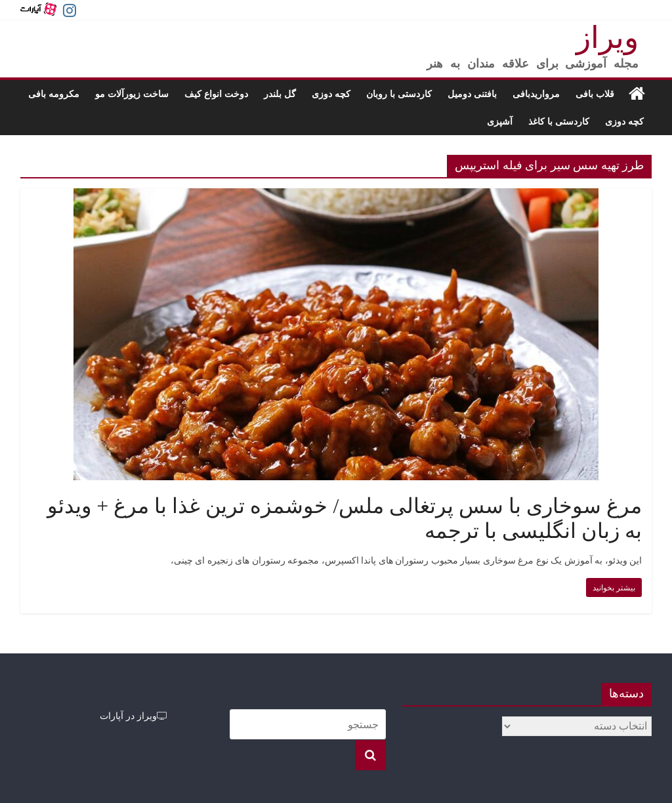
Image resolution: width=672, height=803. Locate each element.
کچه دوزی (331, 93)
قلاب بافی (595, 93)
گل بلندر (280, 93)
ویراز (607, 38)
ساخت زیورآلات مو (132, 93)
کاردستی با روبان (399, 93)
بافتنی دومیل (472, 93)
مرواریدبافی (536, 93)
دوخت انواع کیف (216, 93)
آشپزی (500, 121)
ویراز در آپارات (134, 715)
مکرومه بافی (54, 93)
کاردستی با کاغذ (559, 121)
